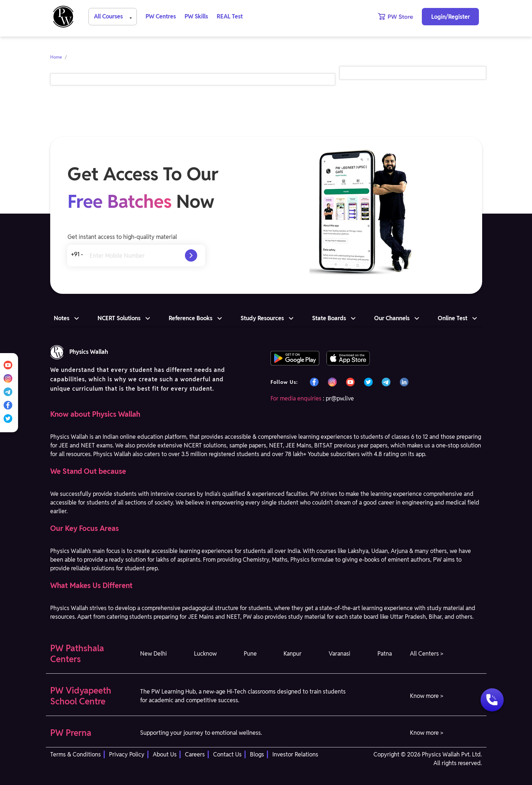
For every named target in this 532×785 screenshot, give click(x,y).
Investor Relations (295, 754)
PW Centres (161, 16)
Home (56, 57)
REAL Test (230, 16)
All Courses (114, 16)
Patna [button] (385, 654)
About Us (165, 754)
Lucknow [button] (205, 654)
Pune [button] (250, 654)
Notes (62, 318)
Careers (195, 754)
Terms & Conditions (75, 754)
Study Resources (262, 318)
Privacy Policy (127, 754)
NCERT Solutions (119, 318)
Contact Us (227, 754)
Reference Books (191, 318)
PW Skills (196, 16)
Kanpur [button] (293, 654)
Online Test (453, 318)
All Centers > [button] (427, 654)
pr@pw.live (340, 398)
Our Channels (392, 318)
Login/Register (451, 17)
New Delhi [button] (153, 654)
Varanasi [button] (339, 654)
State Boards (329, 318)
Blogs (257, 754)
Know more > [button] (427, 696)
